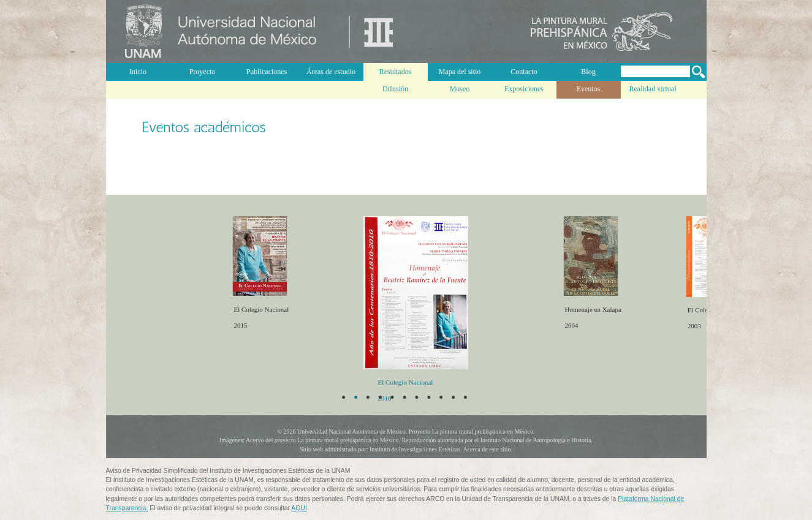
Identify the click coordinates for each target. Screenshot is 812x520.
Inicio (138, 72)
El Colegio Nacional (401, 382)
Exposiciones (524, 89)
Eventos (589, 89)
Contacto (524, 72)
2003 (689, 326)
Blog (588, 72)
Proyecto (203, 72)
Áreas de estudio (331, 72)
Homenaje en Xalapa (588, 309)
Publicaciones (267, 72)
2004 (567, 325)
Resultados (396, 72)
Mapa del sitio (460, 72)
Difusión (395, 89)
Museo (460, 89)
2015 (257, 334)
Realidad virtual (653, 89)
